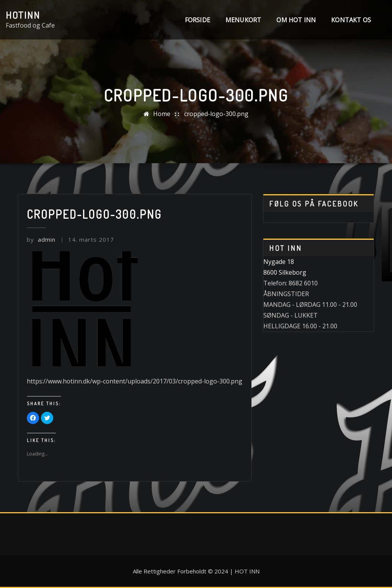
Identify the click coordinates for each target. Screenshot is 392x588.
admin (41, 239)
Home (162, 114)
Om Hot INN (296, 20)
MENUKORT (243, 20)
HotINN (23, 15)
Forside (198, 20)
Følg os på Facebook (314, 204)
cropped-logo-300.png (216, 114)
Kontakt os (351, 20)
